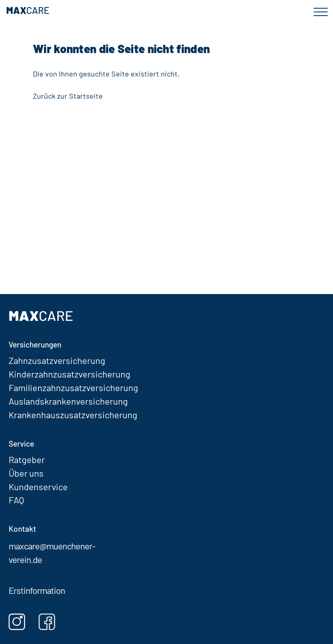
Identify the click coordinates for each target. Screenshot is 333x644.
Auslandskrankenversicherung (68, 401)
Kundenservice (38, 486)
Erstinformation (37, 590)
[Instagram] (23, 622)
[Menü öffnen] (320, 15)
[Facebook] (53, 622)
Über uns (26, 473)
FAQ (16, 500)
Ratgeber (27, 459)
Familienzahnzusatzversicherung (73, 387)
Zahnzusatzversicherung (57, 360)
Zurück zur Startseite (68, 96)
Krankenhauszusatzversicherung (73, 415)
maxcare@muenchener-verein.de (52, 552)
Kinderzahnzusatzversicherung (69, 374)
